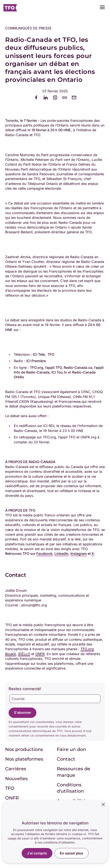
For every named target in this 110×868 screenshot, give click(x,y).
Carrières (16, 769)
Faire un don (71, 749)
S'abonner (22, 712)
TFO (10, 788)
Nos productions (24, 749)
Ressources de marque (74, 772)
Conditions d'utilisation (70, 788)
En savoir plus (71, 853)
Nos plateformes (24, 759)
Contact (66, 759)
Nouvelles (16, 779)
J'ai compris (37, 853)
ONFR (12, 798)
